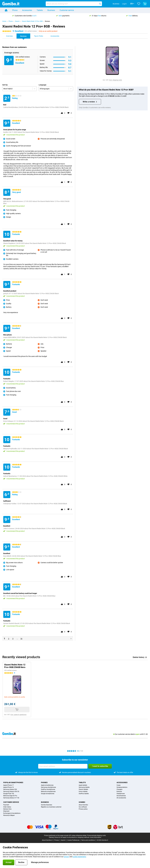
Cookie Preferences (73, 840)
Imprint (63, 840)
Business (51, 10)
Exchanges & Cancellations (12, 813)
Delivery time (7, 809)
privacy (67, 857)
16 (21, 639)
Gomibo (82, 802)
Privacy (57, 840)
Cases (119, 785)
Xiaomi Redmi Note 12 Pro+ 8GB (32, 21)
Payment (6, 805)
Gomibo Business (47, 805)
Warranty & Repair (9, 815)
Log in (121, 4)
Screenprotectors (122, 787)
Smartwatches (121, 796)
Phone (15, 10)
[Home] (6, 10)
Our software (83, 807)
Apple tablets (83, 785)
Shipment (6, 811)
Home (4, 21)
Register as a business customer (51, 807)
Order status (7, 807)
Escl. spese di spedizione (19, 715)
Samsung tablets (84, 787)
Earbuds (119, 791)
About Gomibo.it (47, 840)
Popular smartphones (13, 782)
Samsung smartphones (48, 787)
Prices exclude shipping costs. (97, 835)
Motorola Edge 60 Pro (10, 796)
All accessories (121, 798)
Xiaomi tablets (83, 789)
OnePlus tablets (84, 794)
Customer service (67, 10)
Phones (44, 782)
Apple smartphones (47, 785)
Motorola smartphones (48, 791)
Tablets (40, 10)
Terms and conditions (88, 840)
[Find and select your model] (74, 4)
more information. (96, 837)
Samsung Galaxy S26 (10, 789)
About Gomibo (83, 805)
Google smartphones (48, 794)
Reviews (47, 21)
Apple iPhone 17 (8, 785)
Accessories (27, 10)
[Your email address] (63, 766)
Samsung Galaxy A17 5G (11, 798)
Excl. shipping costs (116, 80)
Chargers (119, 789)
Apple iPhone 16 (8, 787)
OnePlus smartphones (48, 789)
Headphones (121, 794)
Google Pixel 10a (9, 794)
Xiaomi (17, 21)
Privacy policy (83, 809)
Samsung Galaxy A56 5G (11, 791)
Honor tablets (83, 791)
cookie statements (79, 857)
